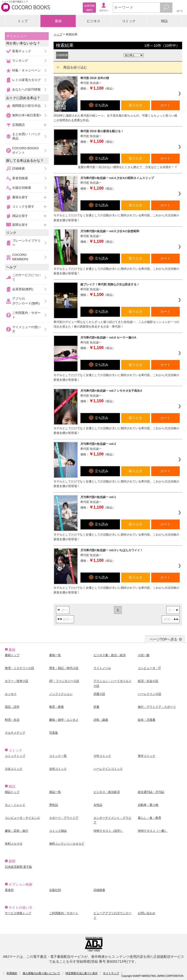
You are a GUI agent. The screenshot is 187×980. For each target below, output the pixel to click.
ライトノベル (102, 668)
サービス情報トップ (18, 913)
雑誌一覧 (55, 792)
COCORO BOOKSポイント (25, 150)
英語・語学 (12, 707)
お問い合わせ (147, 913)
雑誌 (164, 21)
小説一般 (144, 655)
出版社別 (55, 890)
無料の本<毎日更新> (27, 115)
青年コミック (147, 756)
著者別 (9, 890)
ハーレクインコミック (108, 769)
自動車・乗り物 (148, 805)
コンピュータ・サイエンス (22, 818)
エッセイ (11, 694)
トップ (23, 21)
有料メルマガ (14, 844)
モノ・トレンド (15, 805)
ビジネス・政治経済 (107, 792)
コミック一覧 (58, 756)
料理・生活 (12, 720)
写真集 (54, 733)
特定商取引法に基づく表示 (82, 973)
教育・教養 (56, 707)
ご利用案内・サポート (26, 315)
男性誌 (54, 805)
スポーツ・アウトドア (64, 818)
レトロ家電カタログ (26, 80)
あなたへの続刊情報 (26, 89)
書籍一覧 (55, 655)
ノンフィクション (61, 694)
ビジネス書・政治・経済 (110, 655)
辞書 (96, 707)
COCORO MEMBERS (20, 257)
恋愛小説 (99, 694)
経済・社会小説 (148, 681)
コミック (129, 21)
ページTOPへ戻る (164, 639)
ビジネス (93, 21)
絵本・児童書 (147, 720)
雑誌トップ (12, 792)
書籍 (58, 21)
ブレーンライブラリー (26, 243)
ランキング (20, 61)
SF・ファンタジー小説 (64, 681)
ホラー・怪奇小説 (17, 681)
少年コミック (102, 756)
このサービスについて (26, 277)
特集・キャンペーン (26, 70)
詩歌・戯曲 (101, 720)
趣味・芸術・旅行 (17, 831)
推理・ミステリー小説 (19, 668)
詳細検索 (19, 168)
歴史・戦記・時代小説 (64, 668)
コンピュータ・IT (149, 668)
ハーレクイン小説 (150, 694)
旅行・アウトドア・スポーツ (157, 707)
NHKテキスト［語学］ (108, 831)
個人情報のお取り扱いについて (41, 973)
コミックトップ (15, 756)
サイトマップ (111, 973)
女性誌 (98, 805)
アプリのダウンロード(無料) (26, 301)
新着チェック (22, 51)
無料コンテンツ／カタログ (67, 844)
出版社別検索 (22, 188)
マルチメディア (15, 733)
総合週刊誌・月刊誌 (151, 792)
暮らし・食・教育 (150, 818)
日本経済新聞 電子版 (18, 867)
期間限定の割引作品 (26, 106)
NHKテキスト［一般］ (153, 831)
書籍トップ (12, 655)
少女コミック (14, 769)
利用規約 (12, 973)
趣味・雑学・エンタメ (64, 720)
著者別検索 (20, 178)
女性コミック (58, 769)
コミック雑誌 (58, 831)
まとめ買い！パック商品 (26, 136)
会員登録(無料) (23, 289)
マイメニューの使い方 (26, 329)
